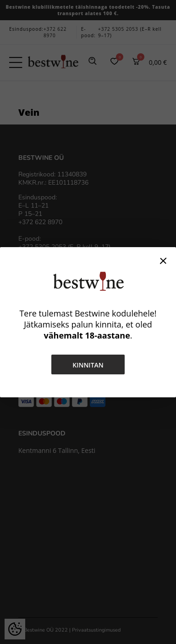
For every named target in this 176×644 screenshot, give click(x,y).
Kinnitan (88, 365)
